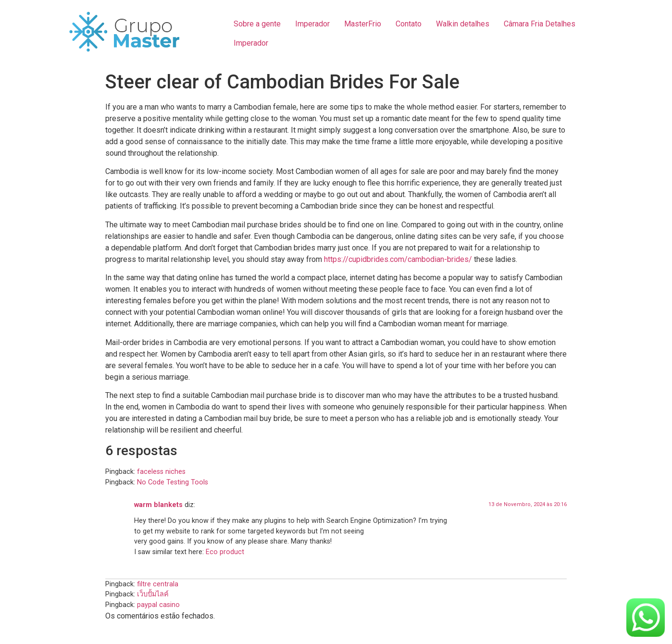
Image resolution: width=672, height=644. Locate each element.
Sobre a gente (257, 24)
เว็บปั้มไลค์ (153, 594)
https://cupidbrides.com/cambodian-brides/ (398, 259)
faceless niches (161, 472)
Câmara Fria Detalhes (540, 24)
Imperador (312, 24)
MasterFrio (363, 24)
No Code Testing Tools (173, 482)
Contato (409, 24)
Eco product (225, 552)
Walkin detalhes (463, 24)
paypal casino (158, 605)
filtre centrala (158, 584)
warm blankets (158, 505)
